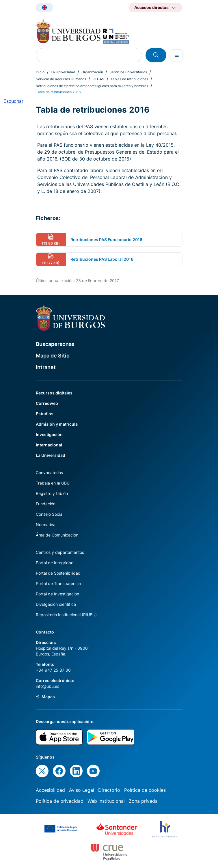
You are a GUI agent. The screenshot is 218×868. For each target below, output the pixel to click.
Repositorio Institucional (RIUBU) (66, 615)
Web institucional (106, 801)
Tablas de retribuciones (129, 79)
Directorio (109, 790)
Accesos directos (151, 7)
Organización (92, 72)
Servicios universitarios (128, 72)
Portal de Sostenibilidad (58, 573)
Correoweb (47, 403)
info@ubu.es (47, 686)
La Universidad (63, 72)
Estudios (45, 414)
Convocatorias (49, 473)
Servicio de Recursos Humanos (61, 79)
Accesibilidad (50, 790)
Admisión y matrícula (57, 424)
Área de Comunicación (57, 535)
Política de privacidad (60, 801)
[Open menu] (177, 55)
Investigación (49, 434)
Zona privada (143, 801)
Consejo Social (50, 514)
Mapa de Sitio (53, 356)
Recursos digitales (54, 393)
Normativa (46, 525)
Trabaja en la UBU (53, 483)
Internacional (49, 445)
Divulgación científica (56, 604)
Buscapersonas (55, 344)
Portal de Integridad (55, 563)
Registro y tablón (52, 493)
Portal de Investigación (57, 594)
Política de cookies (145, 790)
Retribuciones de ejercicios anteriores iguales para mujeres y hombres (92, 86)
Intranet (46, 367)
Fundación (46, 504)
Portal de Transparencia (58, 583)
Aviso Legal (82, 790)
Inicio (40, 72)
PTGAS (98, 79)
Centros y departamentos (60, 552)
